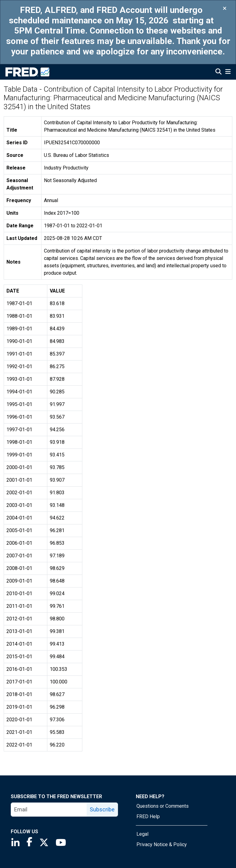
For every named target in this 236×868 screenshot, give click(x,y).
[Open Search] (218, 72)
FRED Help (148, 816)
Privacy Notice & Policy (162, 844)
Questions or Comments (163, 806)
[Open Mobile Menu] (228, 72)
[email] (49, 810)
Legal (142, 834)
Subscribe (102, 809)
